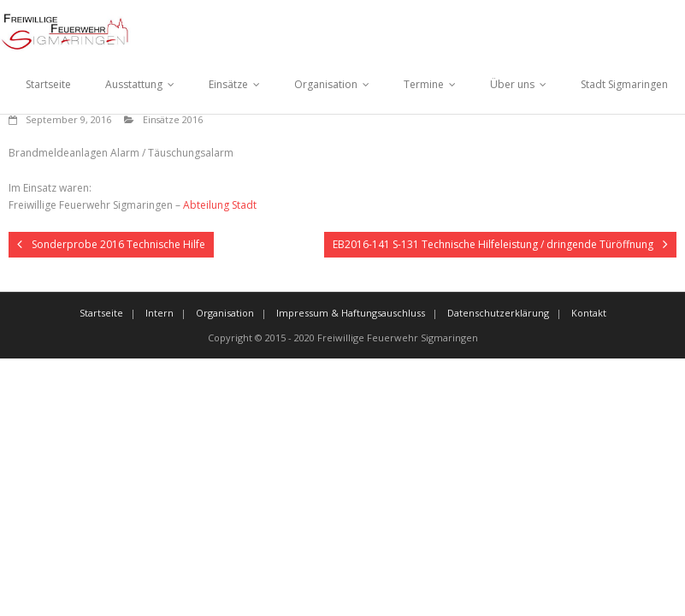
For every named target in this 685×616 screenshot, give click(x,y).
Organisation (326, 84)
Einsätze (228, 84)
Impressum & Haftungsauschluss (351, 313)
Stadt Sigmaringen (624, 84)
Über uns (512, 84)
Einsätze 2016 (173, 119)
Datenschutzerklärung (498, 313)
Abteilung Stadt (220, 205)
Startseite (48, 84)
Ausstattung (134, 84)
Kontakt (589, 313)
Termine (424, 84)
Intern (159, 313)
